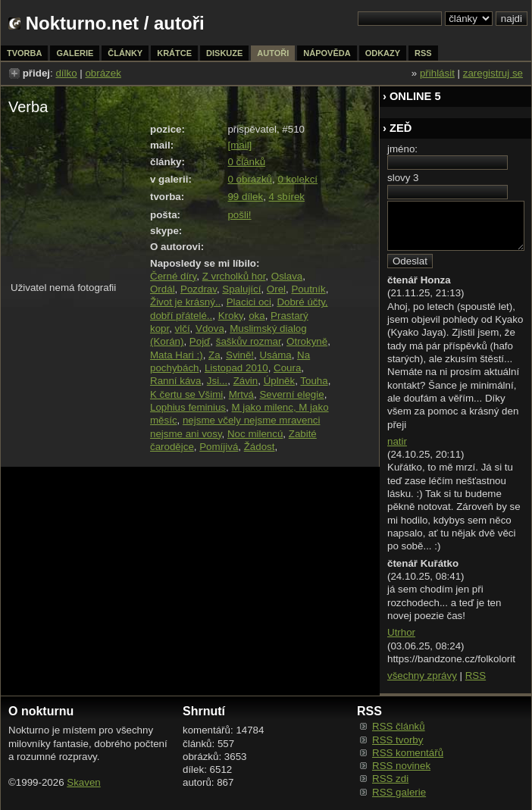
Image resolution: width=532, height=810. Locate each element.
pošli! (239, 215)
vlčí (183, 328)
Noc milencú (255, 434)
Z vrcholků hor (234, 276)
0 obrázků (250, 179)
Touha (314, 381)
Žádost (260, 447)
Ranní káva (175, 381)
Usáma (275, 355)
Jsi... (217, 381)
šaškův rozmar (249, 341)
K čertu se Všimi (186, 394)
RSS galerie (399, 792)
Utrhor (401, 632)
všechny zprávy (422, 676)
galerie (75, 53)
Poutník (308, 289)
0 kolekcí (297, 179)
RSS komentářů (408, 753)
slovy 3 (403, 178)
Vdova (210, 328)
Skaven (83, 782)
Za (214, 355)
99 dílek (245, 197)
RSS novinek (401, 766)
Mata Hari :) (177, 355)
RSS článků (399, 726)
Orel (276, 289)
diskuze (224, 53)
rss (423, 53)
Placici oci (249, 302)
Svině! (240, 355)
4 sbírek (287, 197)
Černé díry (173, 276)
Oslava (287, 276)
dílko (66, 73)
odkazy (383, 53)
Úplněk (280, 381)
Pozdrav (199, 289)
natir (397, 441)
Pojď (200, 341)
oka (257, 316)
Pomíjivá (219, 447)
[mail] (239, 145)
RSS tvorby (397, 740)
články (125, 53)
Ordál (163, 289)
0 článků (246, 162)
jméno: (402, 149)
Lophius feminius (188, 407)
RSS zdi (390, 779)
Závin (246, 381)
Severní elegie (291, 394)
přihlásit (437, 73)
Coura (287, 368)
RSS (476, 676)
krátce (174, 53)
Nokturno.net (82, 23)
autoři (273, 53)
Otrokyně (307, 341)
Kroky (231, 316)
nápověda (327, 53)
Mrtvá (241, 394)
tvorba (24, 53)
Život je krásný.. (185, 302)
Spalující (241, 289)
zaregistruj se (493, 73)
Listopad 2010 (236, 368)
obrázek (103, 73)
